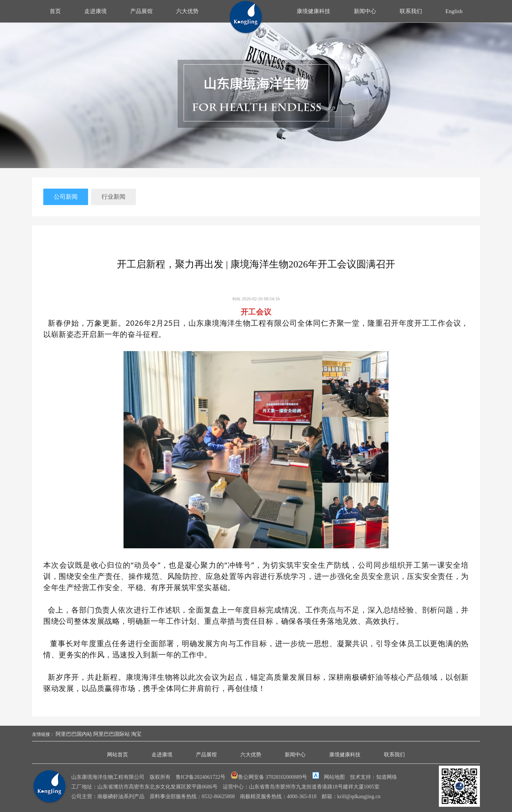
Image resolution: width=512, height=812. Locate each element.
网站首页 (118, 755)
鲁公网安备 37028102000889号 (270, 777)
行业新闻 (113, 197)
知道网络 (387, 777)
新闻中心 (365, 11)
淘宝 (136, 734)
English (454, 11)
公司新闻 (66, 197)
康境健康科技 (313, 11)
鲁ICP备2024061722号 (201, 777)
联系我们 (411, 11)
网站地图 (334, 777)
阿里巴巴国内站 (74, 734)
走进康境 (96, 11)
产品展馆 (141, 11)
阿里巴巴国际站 (112, 734)
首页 (55, 11)
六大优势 (187, 11)
